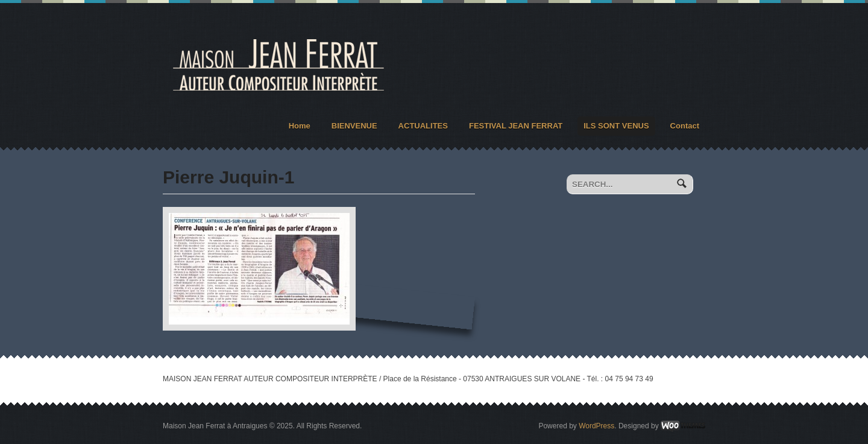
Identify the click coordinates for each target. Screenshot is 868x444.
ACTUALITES (423, 126)
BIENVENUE (354, 126)
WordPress (596, 426)
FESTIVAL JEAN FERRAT (516, 126)
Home (300, 126)
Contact (685, 126)
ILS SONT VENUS (616, 126)
